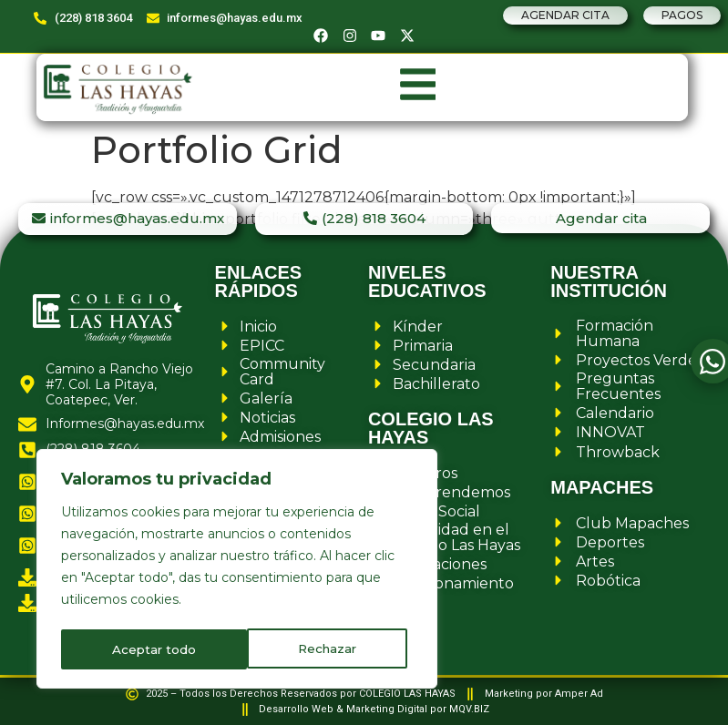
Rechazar (141, 649)
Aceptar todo (321, 649)
